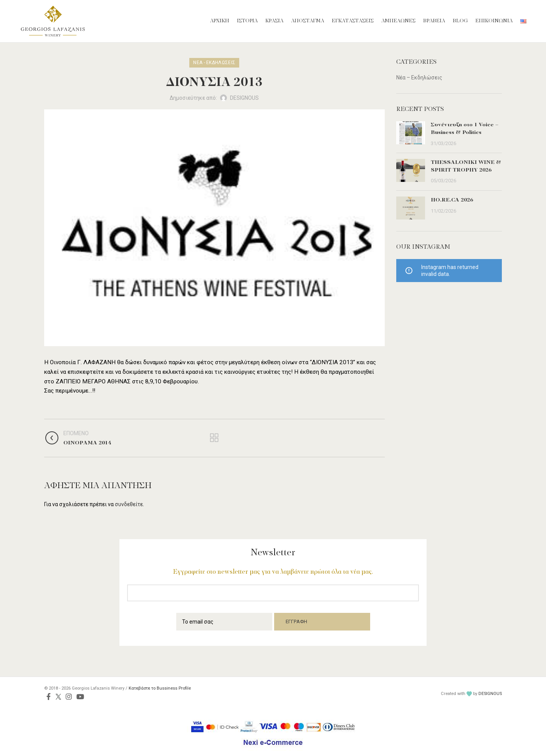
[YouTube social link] (80, 697)
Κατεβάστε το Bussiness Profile (160, 688)
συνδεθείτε (129, 504)
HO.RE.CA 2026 (452, 200)
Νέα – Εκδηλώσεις (419, 78)
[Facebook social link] (49, 697)
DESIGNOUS (490, 694)
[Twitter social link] (58, 697)
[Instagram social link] (69, 697)
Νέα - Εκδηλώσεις (214, 63)
